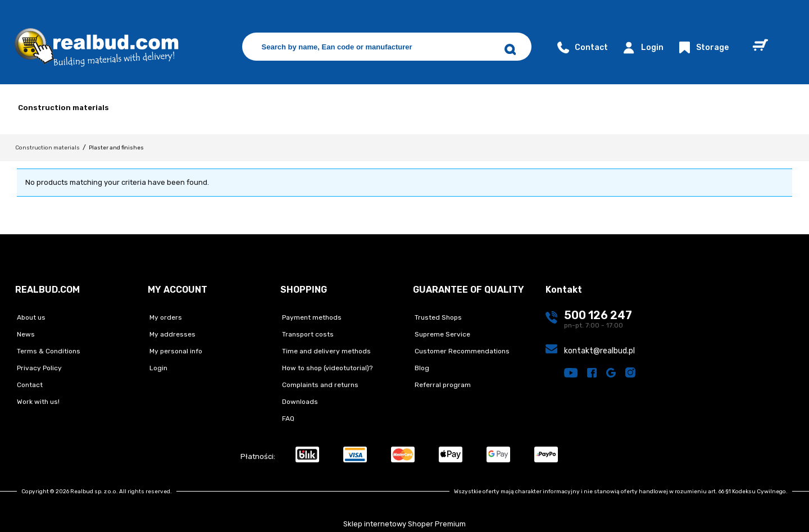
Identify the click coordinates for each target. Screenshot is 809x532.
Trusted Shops (437, 317)
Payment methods (311, 317)
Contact (581, 47)
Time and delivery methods (326, 351)
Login (642, 47)
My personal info (175, 351)
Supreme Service (442, 334)
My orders (165, 317)
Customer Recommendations (461, 351)
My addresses (172, 334)
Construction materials (63, 108)
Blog (421, 368)
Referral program (442, 385)
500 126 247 (598, 315)
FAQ (287, 419)
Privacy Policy (38, 368)
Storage (702, 47)
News (25, 334)
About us (30, 317)
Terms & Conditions (48, 351)
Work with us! (37, 402)
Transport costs (307, 334)
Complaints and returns (319, 385)
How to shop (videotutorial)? (326, 368)
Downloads (299, 402)
